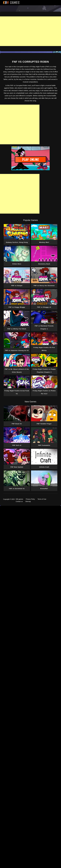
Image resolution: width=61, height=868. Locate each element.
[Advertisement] (30, 31)
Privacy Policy (30, 499)
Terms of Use (42, 499)
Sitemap (28, 501)
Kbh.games (19, 499)
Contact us (19, 501)
